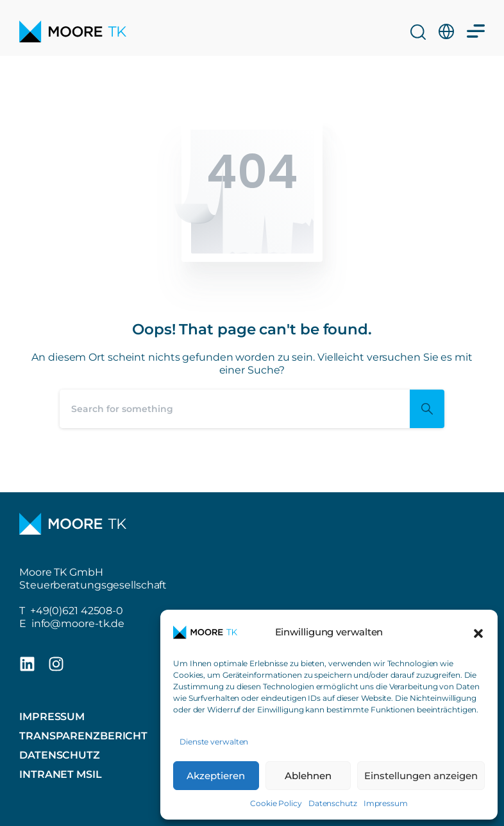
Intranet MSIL (61, 774)
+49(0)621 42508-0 (77, 611)
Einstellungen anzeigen (421, 776)
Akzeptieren (216, 776)
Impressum (386, 803)
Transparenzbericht (83, 736)
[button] (478, 632)
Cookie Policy (276, 803)
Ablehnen (308, 776)
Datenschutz (333, 803)
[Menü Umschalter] (476, 23)
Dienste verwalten (214, 742)
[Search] (235, 409)
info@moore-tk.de (78, 624)
